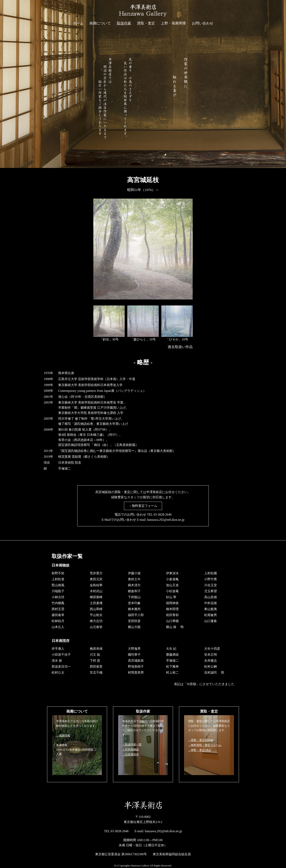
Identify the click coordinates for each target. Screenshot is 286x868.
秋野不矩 (58, 573)
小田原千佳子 (61, 654)
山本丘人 (58, 627)
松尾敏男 (211, 615)
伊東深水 (172, 573)
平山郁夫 (96, 615)
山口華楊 (172, 621)
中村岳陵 (211, 603)
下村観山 (134, 597)
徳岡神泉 (172, 603)
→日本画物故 (130, 750)
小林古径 (58, 597)
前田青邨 (172, 615)
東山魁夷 (211, 609)
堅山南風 (58, 585)
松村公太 (58, 672)
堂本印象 (134, 603)
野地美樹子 (136, 666)
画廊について (100, 23)
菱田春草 (58, 615)
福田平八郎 (136, 615)
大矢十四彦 (212, 648)
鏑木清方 (134, 585)
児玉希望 (211, 591)
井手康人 (58, 648)
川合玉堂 (211, 585)
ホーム (78, 23)
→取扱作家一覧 (132, 745)
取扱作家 (124, 23)
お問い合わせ (203, 23)
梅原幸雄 (96, 648)
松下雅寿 (172, 666)
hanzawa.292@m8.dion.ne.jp (166, 520)
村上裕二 (172, 672)
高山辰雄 (211, 597)
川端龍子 (58, 591)
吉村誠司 (211, 672)
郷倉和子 (134, 591)
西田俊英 (96, 666)
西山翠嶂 (96, 609)
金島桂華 (96, 585)
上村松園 (211, 573)
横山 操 (171, 627)
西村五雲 (58, 609)
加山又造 (172, 585)
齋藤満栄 (172, 654)
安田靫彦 (134, 621)
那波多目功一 (61, 666)
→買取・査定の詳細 (201, 740)
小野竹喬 (211, 579)
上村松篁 (58, 579)
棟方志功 (96, 621)
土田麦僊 (96, 603)
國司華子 (134, 654)
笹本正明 (211, 654)
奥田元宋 (96, 579)
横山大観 (134, 627)
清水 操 (57, 660)
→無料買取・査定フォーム (205, 745)
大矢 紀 (171, 648)
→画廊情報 (63, 736)
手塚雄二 (172, 660)
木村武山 (96, 591)
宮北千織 (96, 672)
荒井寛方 (96, 573)
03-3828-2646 (163, 514)
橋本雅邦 (134, 609)
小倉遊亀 (172, 579)
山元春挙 (96, 627)
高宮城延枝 (136, 660)
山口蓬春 (211, 621)
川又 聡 (95, 654)
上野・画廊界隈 (173, 23)
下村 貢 (95, 660)
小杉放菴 (172, 591)
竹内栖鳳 (58, 603)
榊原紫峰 (96, 597)
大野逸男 (134, 648)
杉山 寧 (171, 597)
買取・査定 (146, 23)
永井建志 (211, 660)
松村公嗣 (211, 666)
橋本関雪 (172, 609)
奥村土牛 (134, 579)
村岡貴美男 (136, 672)
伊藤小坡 (134, 573)
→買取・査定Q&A (200, 750)
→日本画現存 (130, 754)
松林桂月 (58, 621)
